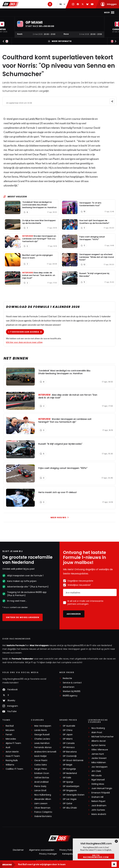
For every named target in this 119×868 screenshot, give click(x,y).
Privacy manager (48, 854)
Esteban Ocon (42, 773)
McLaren (10, 730)
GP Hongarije (69, 769)
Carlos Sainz (41, 765)
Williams (10, 765)
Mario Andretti (99, 814)
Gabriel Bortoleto (43, 816)
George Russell (42, 735)
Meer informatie (60, 41)
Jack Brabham (99, 806)
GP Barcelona (70, 752)
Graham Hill (97, 797)
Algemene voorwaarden (42, 850)
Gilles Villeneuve (100, 750)
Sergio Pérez (41, 769)
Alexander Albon (43, 799)
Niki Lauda (96, 776)
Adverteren (69, 687)
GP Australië (69, 726)
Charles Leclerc (42, 739)
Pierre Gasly (40, 786)
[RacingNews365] (59, 839)
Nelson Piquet (98, 801)
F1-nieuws (17, 12)
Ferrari (9, 735)
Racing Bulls (12, 760)
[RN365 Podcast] (50, 4)
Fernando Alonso (43, 747)
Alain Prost (97, 732)
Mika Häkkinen (99, 763)
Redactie (67, 678)
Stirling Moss (98, 784)
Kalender (55, 12)
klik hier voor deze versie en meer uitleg (24, 342)
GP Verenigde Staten (74, 795)
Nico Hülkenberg (43, 795)
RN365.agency (70, 696)
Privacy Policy (67, 850)
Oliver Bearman (42, 808)
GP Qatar (68, 803)
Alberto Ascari (99, 741)
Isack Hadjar (40, 756)
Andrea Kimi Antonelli (45, 752)
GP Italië (67, 778)
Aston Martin (12, 752)
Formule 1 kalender (23, 659)
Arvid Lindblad (41, 782)
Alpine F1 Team (13, 743)
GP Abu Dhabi (70, 808)
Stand (68, 12)
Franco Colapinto (43, 812)
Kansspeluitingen (71, 854)
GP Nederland (70, 773)
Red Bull (10, 726)
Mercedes (11, 739)
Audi (8, 747)
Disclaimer (18, 850)
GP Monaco (69, 747)
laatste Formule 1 (17, 645)
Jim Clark (96, 771)
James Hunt (98, 754)
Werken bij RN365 (72, 691)
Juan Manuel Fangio (102, 788)
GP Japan (68, 735)
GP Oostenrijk (70, 756)
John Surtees (98, 810)
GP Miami (68, 739)
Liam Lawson (41, 803)
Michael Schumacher (103, 737)
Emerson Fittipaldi (101, 793)
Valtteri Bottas (42, 778)
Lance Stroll (40, 790)
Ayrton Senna (98, 745)
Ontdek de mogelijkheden (23, 617)
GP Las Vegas (70, 799)
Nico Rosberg (98, 728)
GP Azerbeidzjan (71, 786)
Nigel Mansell (98, 780)
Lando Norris (35, 119)
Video (92, 12)
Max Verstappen (36, 12)
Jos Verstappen (99, 767)
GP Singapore (70, 790)
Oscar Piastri (39, 154)
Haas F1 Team (13, 756)
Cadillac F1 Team (14, 769)
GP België (68, 765)
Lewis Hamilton (54, 177)
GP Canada (69, 743)
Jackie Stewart (99, 758)
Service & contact (72, 683)
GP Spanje (68, 782)
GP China (68, 730)
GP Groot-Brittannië (73, 760)
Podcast (80, 12)
